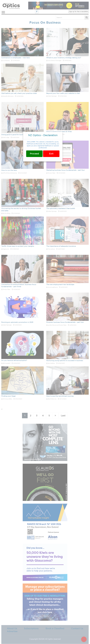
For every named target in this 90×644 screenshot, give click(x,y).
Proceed (34, 154)
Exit (51, 154)
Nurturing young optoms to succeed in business (65, 361)
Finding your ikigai (8, 396)
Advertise (12, 631)
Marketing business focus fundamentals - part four (66, 170)
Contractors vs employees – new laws (16, 58)
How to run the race (9, 170)
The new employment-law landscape (60, 285)
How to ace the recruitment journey (60, 396)
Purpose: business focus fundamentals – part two (65, 322)
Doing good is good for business (14, 135)
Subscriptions (31, 629)
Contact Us (77, 629)
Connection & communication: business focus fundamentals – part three (19, 286)
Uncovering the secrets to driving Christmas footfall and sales (21, 210)
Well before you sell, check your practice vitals (19, 93)
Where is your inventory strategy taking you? (64, 58)
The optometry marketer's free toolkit (61, 209)
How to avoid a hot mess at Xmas (59, 132)
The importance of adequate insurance (61, 246)
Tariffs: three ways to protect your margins (18, 246)
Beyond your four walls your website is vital (63, 93)
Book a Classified (55, 629)
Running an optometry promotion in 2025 (17, 322)
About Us (12, 629)
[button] (3, 12)
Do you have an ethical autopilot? (14, 361)
